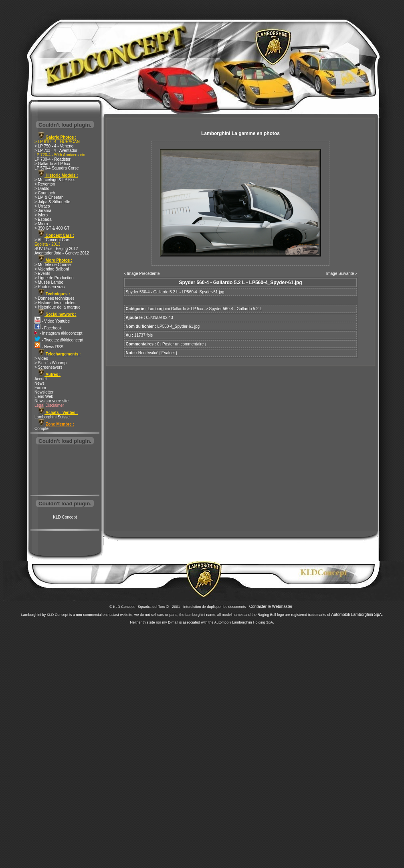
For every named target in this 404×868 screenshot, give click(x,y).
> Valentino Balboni (52, 269)
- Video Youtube (52, 321)
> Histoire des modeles (55, 303)
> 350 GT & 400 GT (52, 228)
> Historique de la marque (58, 307)
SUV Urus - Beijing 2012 (56, 249)
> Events (42, 274)
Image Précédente (143, 274)
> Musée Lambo (49, 282)
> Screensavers (48, 367)
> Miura (41, 224)
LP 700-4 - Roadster (53, 159)
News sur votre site (52, 401)
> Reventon (45, 184)
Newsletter (44, 392)
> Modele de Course (53, 265)
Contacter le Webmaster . (272, 607)
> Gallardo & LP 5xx (52, 164)
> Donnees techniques (55, 298)
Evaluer (168, 353)
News (39, 383)
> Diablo (42, 189)
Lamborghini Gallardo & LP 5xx (176, 309)
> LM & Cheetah (49, 197)
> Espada (43, 219)
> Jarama (43, 211)
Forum (40, 388)
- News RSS (49, 347)
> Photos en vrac (49, 287)
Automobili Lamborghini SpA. (357, 615)
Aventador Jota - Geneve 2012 (62, 253)
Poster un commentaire (183, 344)
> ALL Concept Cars (52, 240)
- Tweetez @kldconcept (59, 340)
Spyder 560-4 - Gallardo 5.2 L (236, 309)
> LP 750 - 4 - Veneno (54, 146)
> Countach (45, 193)
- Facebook (48, 328)
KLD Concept (65, 517)
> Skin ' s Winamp (50, 363)
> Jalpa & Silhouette (52, 202)
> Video (41, 358)
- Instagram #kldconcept (59, 333)
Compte (41, 429)
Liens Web (44, 397)
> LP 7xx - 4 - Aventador (56, 150)
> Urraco (42, 206)
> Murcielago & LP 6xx (55, 180)
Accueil (41, 379)
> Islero (41, 215)
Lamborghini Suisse (52, 417)
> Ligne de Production (54, 278)
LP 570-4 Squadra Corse (57, 168)
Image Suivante (340, 274)
